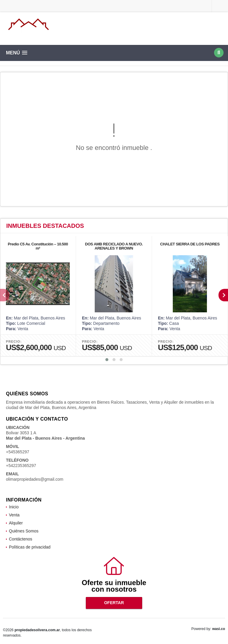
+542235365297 (21, 466)
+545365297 (18, 452)
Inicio (14, 507)
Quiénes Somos (24, 531)
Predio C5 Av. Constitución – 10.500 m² (38, 246)
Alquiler (16, 523)
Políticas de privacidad (30, 547)
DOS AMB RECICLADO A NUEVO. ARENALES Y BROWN (114, 246)
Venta (14, 515)
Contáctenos (21, 539)
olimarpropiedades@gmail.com (35, 479)
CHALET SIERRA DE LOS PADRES (190, 244)
